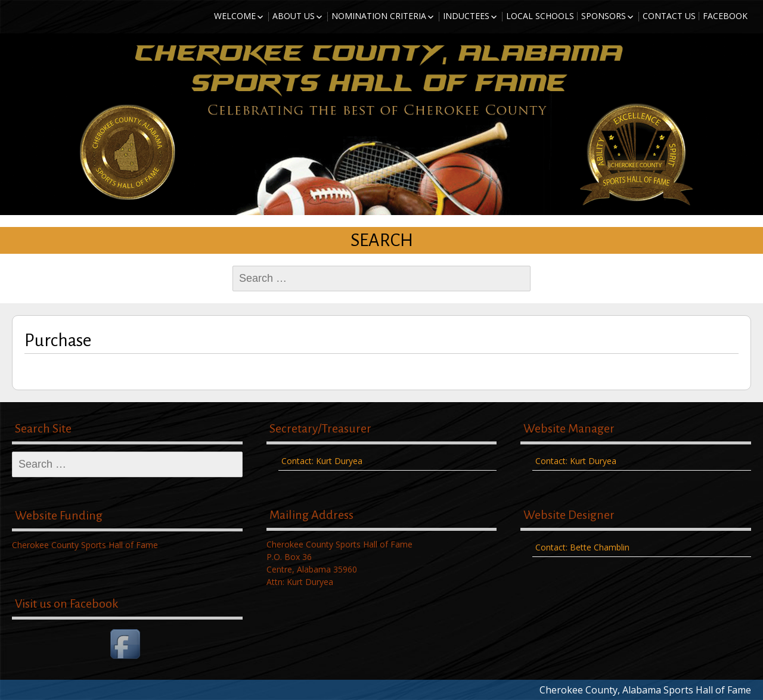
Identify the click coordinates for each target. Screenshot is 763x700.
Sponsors (604, 16)
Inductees (466, 16)
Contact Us (669, 16)
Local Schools (540, 16)
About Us (294, 16)
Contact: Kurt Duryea (322, 461)
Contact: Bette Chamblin (582, 547)
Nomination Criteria (379, 16)
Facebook (725, 16)
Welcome (235, 16)
